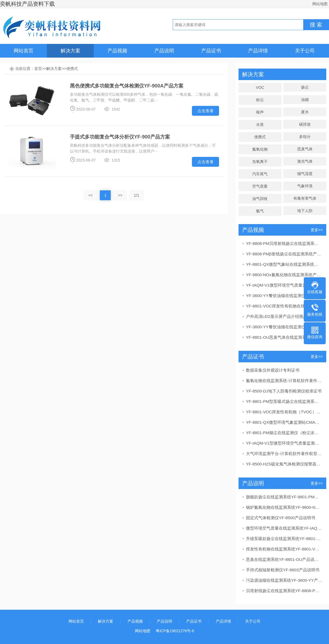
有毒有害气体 (305, 198)
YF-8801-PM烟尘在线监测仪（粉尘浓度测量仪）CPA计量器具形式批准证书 (284, 433)
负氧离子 (260, 162)
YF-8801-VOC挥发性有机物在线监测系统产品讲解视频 (284, 306)
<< (90, 195)
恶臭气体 (305, 149)
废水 (305, 112)
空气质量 (260, 186)
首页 (38, 69)
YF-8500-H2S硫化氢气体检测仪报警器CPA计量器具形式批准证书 (284, 464)
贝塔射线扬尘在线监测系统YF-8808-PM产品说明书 (284, 591)
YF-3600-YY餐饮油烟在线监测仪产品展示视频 (284, 296)
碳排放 (305, 124)
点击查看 (206, 111)
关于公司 (305, 51)
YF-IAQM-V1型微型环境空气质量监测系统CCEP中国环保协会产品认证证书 (284, 443)
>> (120, 195)
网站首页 (24, 51)
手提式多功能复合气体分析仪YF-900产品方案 (120, 137)
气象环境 (305, 186)
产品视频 (117, 51)
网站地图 (320, 4)
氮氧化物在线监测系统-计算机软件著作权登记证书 (284, 381)
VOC (260, 87)
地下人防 (305, 211)
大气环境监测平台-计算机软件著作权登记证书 (284, 454)
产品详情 (258, 51)
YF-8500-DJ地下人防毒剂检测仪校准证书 (284, 391)
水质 (260, 125)
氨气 (260, 211)
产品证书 (211, 51)
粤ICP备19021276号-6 (175, 631)
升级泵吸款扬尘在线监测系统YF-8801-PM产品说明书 (284, 539)
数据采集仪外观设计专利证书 (273, 370)
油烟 (305, 100)
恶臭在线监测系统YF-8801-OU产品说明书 (284, 559)
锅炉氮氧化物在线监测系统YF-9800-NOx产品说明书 (284, 507)
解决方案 (70, 51)
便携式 (72, 69)
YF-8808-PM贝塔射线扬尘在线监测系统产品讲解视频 (284, 243)
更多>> (317, 230)
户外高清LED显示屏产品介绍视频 (277, 316)
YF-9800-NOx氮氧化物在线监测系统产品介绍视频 (284, 275)
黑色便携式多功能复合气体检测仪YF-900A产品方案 (127, 86)
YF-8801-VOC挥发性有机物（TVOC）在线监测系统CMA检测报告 (284, 412)
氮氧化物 (260, 149)
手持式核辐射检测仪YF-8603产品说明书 (283, 570)
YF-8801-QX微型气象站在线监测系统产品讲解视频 (284, 264)
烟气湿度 (305, 174)
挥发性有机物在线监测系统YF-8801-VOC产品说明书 (284, 549)
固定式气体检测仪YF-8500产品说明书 (281, 518)
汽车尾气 (260, 174)
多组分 (305, 137)
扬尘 (305, 87)
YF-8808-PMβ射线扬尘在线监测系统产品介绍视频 (284, 254)
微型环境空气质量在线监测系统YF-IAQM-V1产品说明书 (284, 528)
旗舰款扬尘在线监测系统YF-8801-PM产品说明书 (284, 497)
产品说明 (164, 51)
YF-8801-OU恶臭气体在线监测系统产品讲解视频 (284, 337)
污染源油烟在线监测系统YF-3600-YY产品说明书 (284, 580)
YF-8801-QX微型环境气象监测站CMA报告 (284, 422)
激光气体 (305, 161)
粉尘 (260, 100)
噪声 (260, 112)
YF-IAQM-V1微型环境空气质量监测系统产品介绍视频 (284, 285)
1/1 (136, 195)
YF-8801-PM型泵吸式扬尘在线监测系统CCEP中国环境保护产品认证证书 (284, 401)
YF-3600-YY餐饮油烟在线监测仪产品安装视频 (284, 327)
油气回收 (260, 199)
